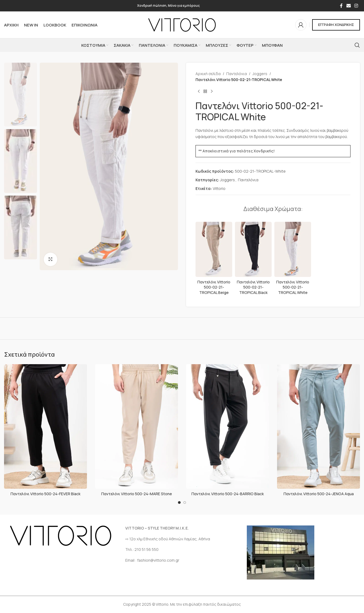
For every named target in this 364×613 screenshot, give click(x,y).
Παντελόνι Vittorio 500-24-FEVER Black (45, 494)
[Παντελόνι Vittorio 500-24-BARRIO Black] (227, 427)
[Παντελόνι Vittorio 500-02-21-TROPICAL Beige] (214, 249)
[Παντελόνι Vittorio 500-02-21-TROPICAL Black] (253, 249)
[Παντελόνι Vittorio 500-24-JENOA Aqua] (318, 427)
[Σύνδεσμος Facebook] (341, 6)
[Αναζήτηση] (357, 45)
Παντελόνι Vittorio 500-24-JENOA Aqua (319, 494)
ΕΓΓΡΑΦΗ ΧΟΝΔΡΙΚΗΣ (336, 25)
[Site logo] (182, 24)
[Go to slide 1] (179, 503)
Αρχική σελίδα (208, 74)
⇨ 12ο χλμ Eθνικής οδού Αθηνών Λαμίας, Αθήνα (168, 539)
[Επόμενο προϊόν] (212, 92)
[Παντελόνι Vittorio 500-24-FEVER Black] (45, 427)
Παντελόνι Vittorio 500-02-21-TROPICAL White (293, 287)
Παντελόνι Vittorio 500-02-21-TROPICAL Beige (214, 287)
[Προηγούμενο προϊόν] (199, 92)
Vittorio (219, 188)
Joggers (260, 74)
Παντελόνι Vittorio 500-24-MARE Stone (137, 494)
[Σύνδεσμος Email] (348, 6)
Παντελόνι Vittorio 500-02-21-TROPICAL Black (253, 287)
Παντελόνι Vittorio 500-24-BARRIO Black (228, 494)
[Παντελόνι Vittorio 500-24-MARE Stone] (136, 427)
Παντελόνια (237, 74)
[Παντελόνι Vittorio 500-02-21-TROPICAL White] (293, 249)
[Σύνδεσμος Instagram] (356, 6)
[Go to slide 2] (185, 503)
